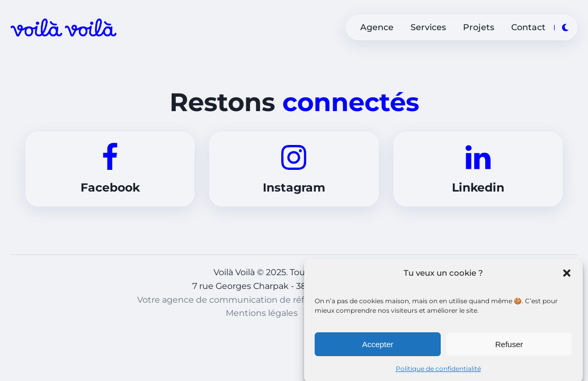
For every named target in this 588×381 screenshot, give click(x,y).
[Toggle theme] (565, 28)
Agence (377, 27)
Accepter (377, 347)
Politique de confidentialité (438, 371)
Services (428, 27)
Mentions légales (262, 313)
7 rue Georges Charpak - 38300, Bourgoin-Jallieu (294, 286)
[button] (567, 276)
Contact (528, 27)
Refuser (509, 347)
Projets (479, 27)
